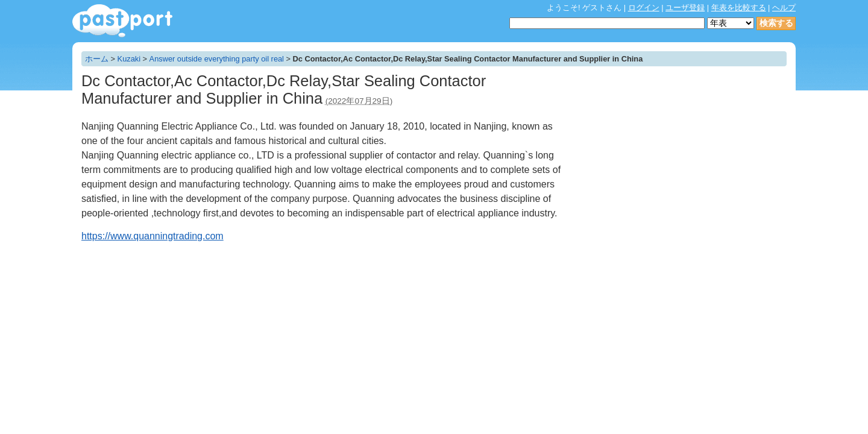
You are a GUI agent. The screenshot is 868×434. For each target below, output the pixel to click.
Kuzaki (129, 59)
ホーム (97, 59)
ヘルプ (784, 8)
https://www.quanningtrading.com (153, 236)
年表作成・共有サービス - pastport (122, 21)
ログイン (644, 8)
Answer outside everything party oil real (217, 59)
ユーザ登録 (685, 8)
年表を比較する (739, 8)
